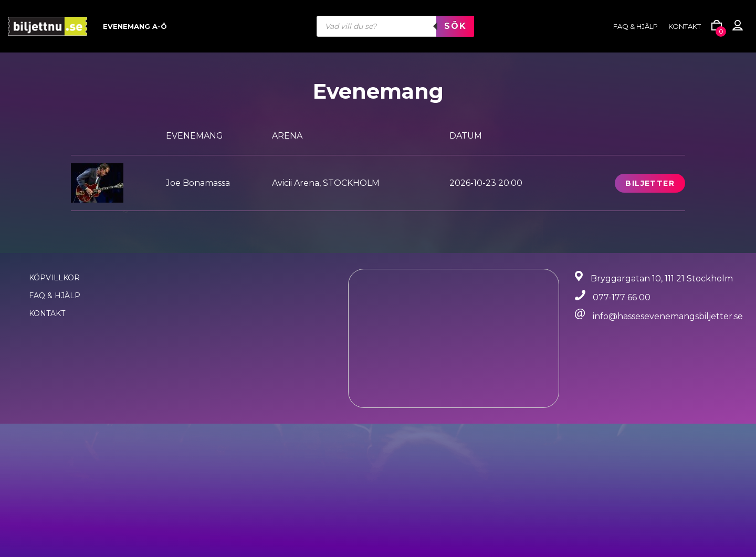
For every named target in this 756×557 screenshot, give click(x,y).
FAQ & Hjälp (55, 296)
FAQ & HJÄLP (636, 26)
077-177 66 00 (622, 297)
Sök (455, 26)
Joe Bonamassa (198, 183)
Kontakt (685, 26)
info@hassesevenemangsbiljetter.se (668, 316)
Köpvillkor (54, 278)
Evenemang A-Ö (135, 26)
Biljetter (650, 183)
